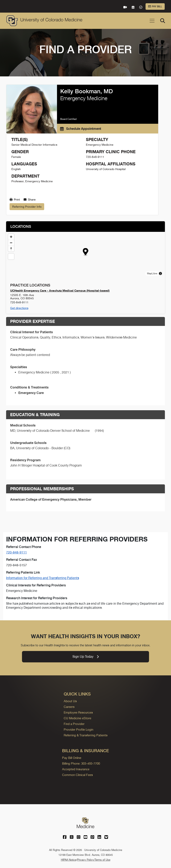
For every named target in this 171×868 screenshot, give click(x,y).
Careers (69, 707)
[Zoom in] (11, 237)
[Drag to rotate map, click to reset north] (11, 249)
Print (15, 200)
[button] (86, 252)
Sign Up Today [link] (86, 657)
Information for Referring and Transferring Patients (43, 578)
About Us (70, 701)
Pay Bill (155, 7)
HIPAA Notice (69, 860)
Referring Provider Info (27, 207)
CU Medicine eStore (77, 718)
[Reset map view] (11, 257)
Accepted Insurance (76, 769)
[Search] (163, 21)
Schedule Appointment (81, 129)
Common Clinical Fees (77, 775)
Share (30, 200)
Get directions (19, 308)
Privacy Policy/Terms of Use (94, 860)
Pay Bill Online (72, 758)
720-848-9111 (16, 552)
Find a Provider (74, 724)
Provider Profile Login (78, 730)
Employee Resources (78, 712)
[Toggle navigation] (152, 21)
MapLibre (152, 273)
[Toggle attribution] (160, 273)
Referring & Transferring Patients (86, 735)
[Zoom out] (11, 243)
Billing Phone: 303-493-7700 (81, 763)
